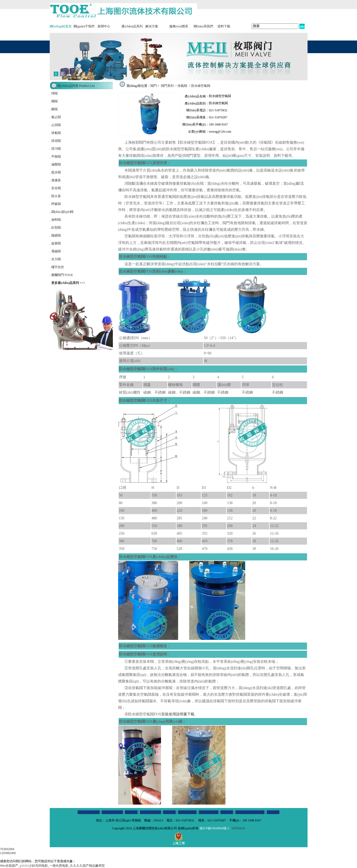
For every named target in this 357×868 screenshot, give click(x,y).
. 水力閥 (55, 259)
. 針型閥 (55, 228)
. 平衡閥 (55, 157)
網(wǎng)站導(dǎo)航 (250, 812)
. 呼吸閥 (55, 204)
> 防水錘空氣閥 (199, 86)
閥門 (154, 86)
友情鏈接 (273, 812)
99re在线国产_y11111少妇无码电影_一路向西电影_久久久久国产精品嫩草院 (52, 866)
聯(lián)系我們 (203, 26)
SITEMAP (238, 828)
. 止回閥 (55, 125)
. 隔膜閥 (55, 235)
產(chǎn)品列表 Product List (76, 86)
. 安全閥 (55, 188)
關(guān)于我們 (84, 26)
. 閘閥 (54, 101)
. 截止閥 (55, 117)
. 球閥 (54, 93)
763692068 (7, 849)
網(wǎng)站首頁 (61, 26)
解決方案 (152, 26)
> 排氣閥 (181, 86)
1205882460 (8, 853)
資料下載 (224, 26)
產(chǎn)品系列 (132, 26)
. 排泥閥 (55, 141)
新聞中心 (104, 26)
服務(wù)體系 (179, 26)
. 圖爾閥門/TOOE (61, 275)
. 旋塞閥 (55, 243)
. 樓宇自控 (57, 267)
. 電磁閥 (55, 251)
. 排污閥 (55, 149)
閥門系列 (167, 86)
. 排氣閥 (55, 133)
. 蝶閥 (54, 109)
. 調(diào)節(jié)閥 (62, 212)
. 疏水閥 (55, 172)
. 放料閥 (55, 220)
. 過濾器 (55, 180)
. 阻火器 (55, 196)
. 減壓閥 (55, 164)
